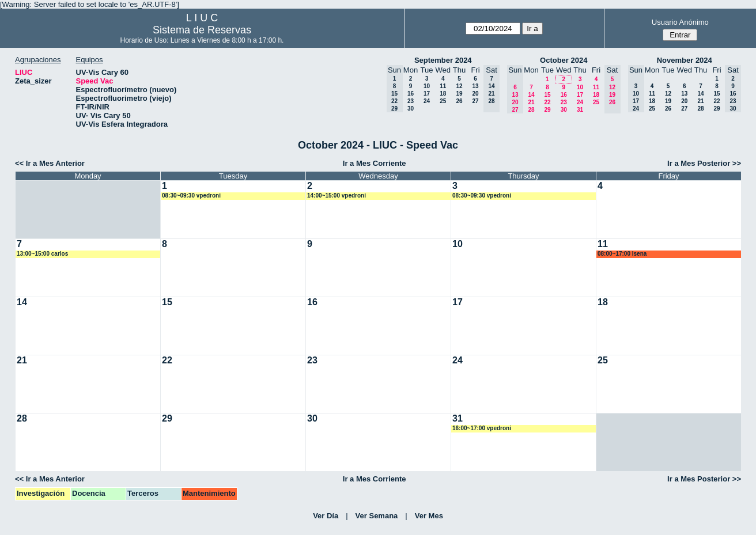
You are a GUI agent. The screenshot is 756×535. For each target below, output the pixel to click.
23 (411, 101)
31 (580, 110)
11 (443, 86)
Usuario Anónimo (680, 22)
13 (475, 86)
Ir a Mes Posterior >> (704, 163)
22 (547, 102)
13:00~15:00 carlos (42, 254)
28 (531, 110)
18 (443, 94)
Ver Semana (377, 516)
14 (531, 95)
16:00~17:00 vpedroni (482, 428)
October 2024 (564, 60)
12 (459, 86)
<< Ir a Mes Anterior (50, 163)
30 (411, 109)
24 (427, 101)
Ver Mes (429, 516)
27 (475, 101)
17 (427, 94)
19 (459, 94)
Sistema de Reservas (202, 30)
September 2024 (443, 60)
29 (547, 110)
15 (547, 95)
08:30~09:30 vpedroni (191, 196)
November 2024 (685, 60)
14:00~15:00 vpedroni (337, 196)
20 (475, 94)
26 (459, 101)
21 (531, 102)
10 (427, 86)
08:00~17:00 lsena (622, 254)
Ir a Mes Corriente (375, 163)
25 (443, 101)
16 (411, 94)
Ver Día (326, 516)
